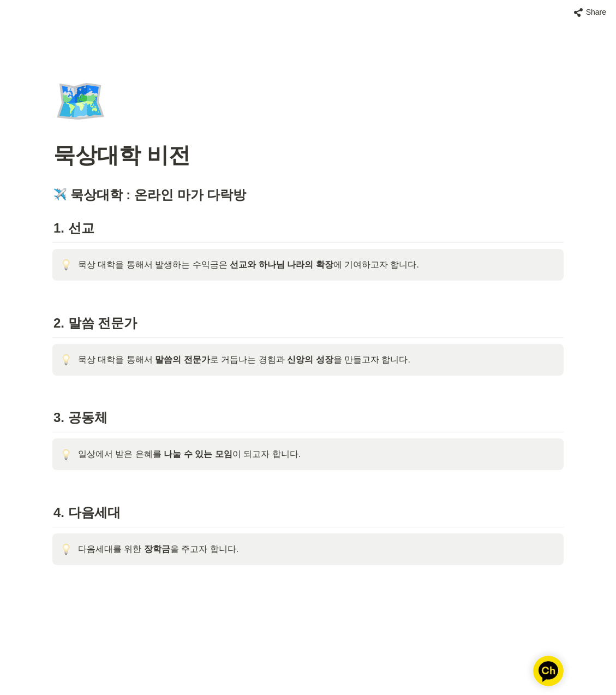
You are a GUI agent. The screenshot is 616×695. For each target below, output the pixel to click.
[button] (590, 13)
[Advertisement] (308, 666)
